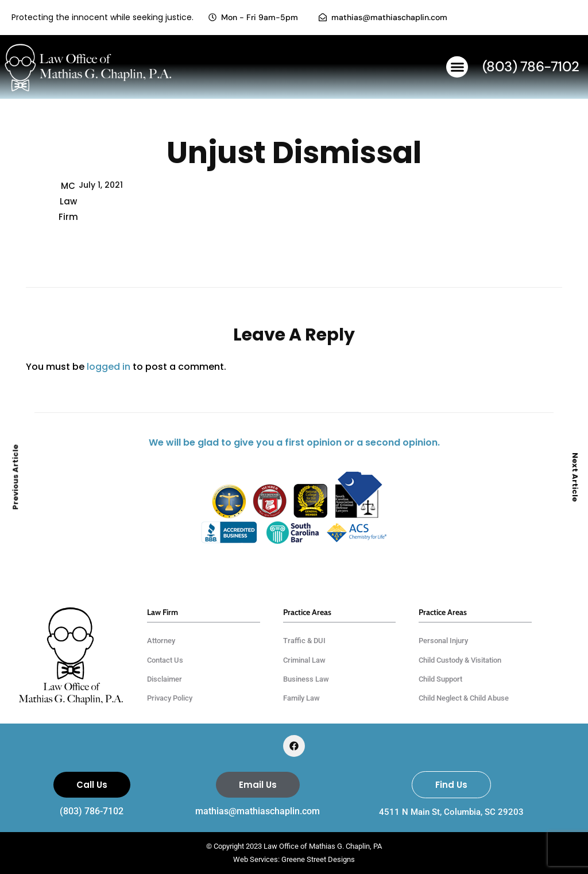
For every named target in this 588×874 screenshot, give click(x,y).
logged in (109, 367)
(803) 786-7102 (92, 811)
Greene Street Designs (318, 859)
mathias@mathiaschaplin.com (258, 811)
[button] (457, 67)
